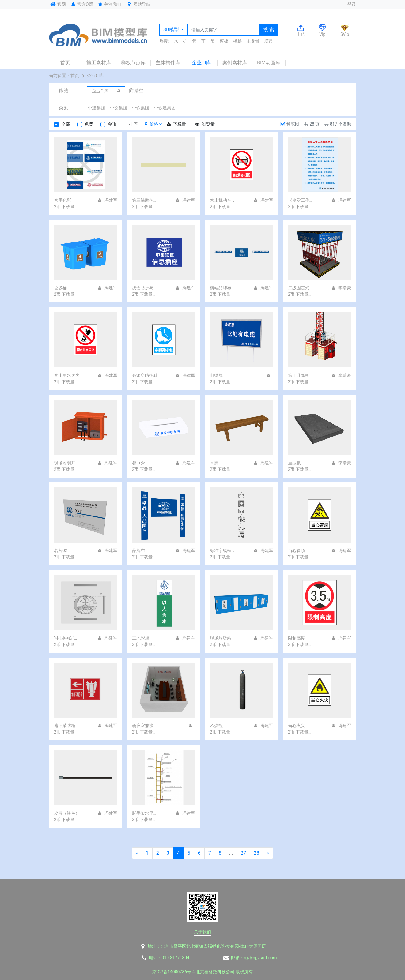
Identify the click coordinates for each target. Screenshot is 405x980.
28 (256, 853)
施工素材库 (99, 63)
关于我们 (202, 932)
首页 (65, 63)
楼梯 (237, 41)
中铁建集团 (165, 108)
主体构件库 (168, 63)
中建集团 (97, 108)
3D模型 (172, 30)
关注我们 (110, 4)
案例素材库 (235, 63)
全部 (66, 124)
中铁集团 (141, 108)
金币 (112, 124)
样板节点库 (133, 63)
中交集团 (119, 108)
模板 (224, 41)
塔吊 (269, 41)
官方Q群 (82, 4)
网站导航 (138, 4)
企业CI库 (201, 63)
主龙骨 (253, 41)
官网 (57, 4)
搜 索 (269, 30)
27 (243, 853)
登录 (352, 4)
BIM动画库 (269, 63)
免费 (89, 124)
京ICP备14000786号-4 (173, 972)
